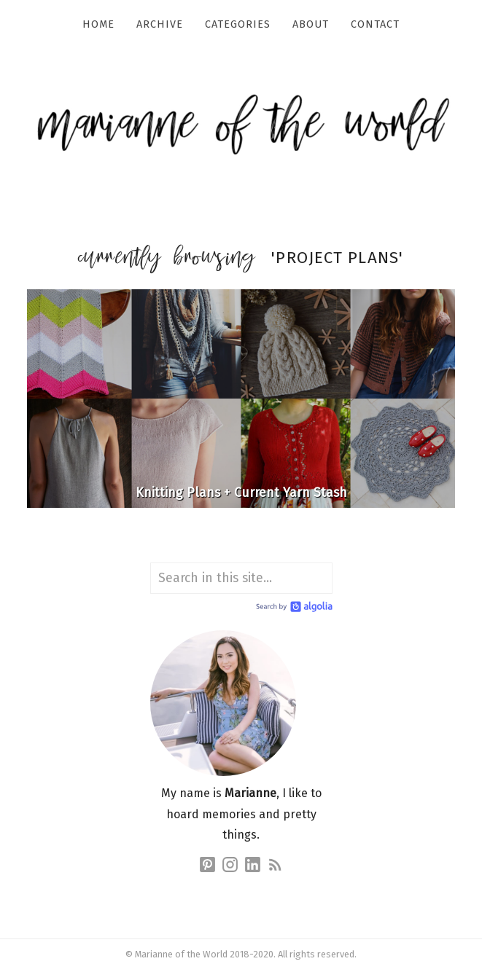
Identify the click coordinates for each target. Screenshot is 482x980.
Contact (375, 24)
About (311, 24)
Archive (160, 24)
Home (98, 24)
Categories (238, 24)
